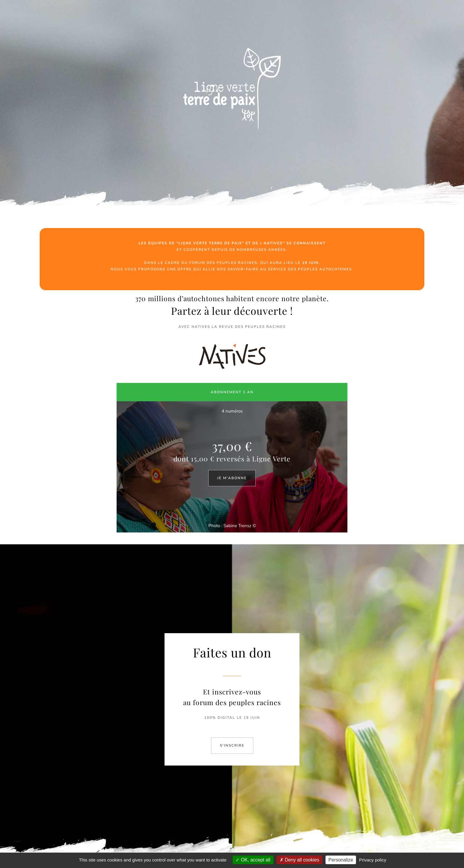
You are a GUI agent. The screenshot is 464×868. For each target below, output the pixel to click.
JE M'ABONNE (232, 478)
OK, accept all (253, 860)
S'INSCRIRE (232, 745)
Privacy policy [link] (373, 860)
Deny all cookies (299, 860)
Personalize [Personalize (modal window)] (341, 860)
